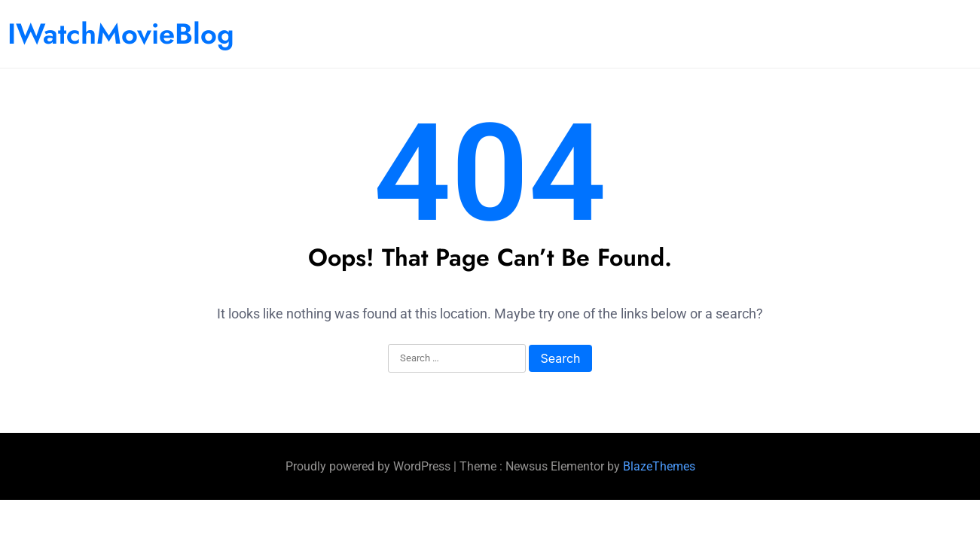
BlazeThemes (659, 466)
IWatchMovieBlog (121, 33)
